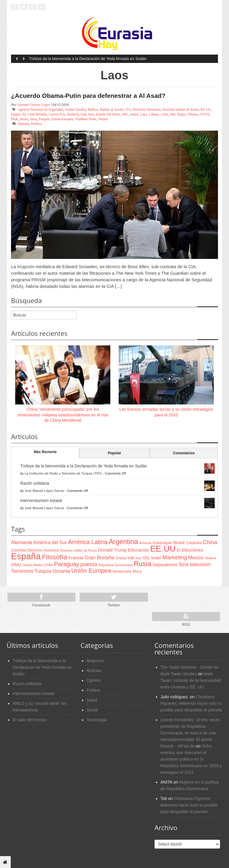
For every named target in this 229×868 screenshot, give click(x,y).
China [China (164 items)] (210, 542)
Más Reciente (45, 452)
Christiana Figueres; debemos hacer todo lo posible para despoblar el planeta (191, 703)
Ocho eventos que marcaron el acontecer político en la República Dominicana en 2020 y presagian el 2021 (191, 759)
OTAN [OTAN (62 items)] (48, 565)
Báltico (93, 109)
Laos (144, 114)
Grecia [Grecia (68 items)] (121, 558)
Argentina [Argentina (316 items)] (123, 542)
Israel (134, 114)
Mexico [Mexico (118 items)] (196, 557)
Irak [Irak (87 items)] (131, 558)
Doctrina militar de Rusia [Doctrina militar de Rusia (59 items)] (79, 550)
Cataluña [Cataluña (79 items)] (194, 543)
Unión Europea (62, 119)
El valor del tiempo (30, 720)
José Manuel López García (44, 491)
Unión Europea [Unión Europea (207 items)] (91, 571)
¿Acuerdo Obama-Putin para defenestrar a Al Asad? (88, 96)
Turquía (44, 119)
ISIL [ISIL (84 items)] (146, 558)
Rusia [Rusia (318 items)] (143, 564)
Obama (193, 114)
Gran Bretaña (37, 114)
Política (37, 124)
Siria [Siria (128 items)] (184, 564)
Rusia (24, 119)
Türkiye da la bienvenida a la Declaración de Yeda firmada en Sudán (88, 59)
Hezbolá (73, 114)
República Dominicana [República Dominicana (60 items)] (116, 565)
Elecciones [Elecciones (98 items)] (192, 550)
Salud (92, 700)
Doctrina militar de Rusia (181, 109)
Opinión (23, 124)
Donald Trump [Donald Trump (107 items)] (112, 550)
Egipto (16, 114)
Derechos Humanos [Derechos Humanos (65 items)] (43, 550)
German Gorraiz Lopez (34, 105)
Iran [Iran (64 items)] (138, 558)
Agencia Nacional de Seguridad (40, 109)
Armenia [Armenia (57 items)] (145, 543)
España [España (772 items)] (26, 556)
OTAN (205, 114)
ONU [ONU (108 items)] (16, 564)
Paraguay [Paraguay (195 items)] (67, 564)
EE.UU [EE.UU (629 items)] (163, 549)
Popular (115, 453)
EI (24, 114)
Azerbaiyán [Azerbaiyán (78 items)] (163, 543)
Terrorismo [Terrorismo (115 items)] (22, 571)
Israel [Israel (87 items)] (156, 558)
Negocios (95, 661)
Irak (83, 114)
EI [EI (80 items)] (179, 550)
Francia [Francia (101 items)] (76, 558)
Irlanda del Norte (108, 114)
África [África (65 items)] (137, 572)
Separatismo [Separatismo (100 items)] (165, 565)
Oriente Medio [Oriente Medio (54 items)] (32, 565)
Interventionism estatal (41, 501)
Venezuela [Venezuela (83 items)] (122, 571)
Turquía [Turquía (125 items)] (43, 571)
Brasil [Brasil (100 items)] (179, 543)
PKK (15, 119)
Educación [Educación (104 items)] (139, 550)
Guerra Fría (57, 114)
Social (92, 710)
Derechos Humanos (146, 109)
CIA (128, 109)
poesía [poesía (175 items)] (89, 564)
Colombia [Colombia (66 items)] (19, 550)
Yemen (103, 119)
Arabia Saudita (75, 109)
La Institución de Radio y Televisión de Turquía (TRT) (63, 473)
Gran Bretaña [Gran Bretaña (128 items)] (99, 558)
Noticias (94, 671)
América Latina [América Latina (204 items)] (88, 542)
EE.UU (206, 109)
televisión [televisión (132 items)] (200, 564)
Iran (91, 114)
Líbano (154, 114)
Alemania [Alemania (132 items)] (21, 542)
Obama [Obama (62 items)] (210, 558)
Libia (164, 114)
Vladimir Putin (86, 119)
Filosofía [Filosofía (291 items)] (54, 557)
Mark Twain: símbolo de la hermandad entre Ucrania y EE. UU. (191, 680)
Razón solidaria (35, 483)
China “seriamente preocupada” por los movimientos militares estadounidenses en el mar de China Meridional (63, 415)
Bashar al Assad (111, 109)
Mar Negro (178, 114)
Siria (33, 119)
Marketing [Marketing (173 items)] (175, 557)
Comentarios (184, 453)
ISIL (125, 114)
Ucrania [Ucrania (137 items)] (61, 571)
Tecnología (97, 720)
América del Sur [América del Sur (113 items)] (50, 542)
